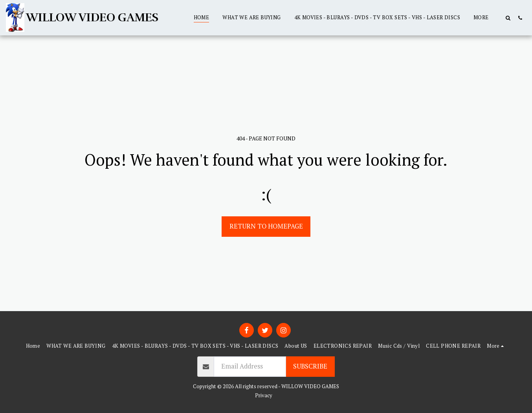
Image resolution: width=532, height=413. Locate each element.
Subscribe (310, 366)
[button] (508, 18)
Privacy (264, 395)
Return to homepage (266, 226)
